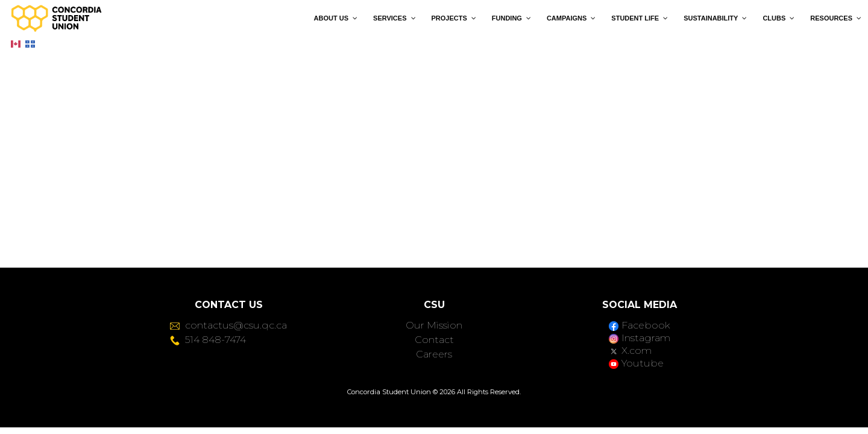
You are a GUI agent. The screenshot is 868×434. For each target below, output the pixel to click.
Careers (434, 354)
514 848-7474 (208, 340)
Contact (434, 340)
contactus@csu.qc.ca (228, 325)
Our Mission (434, 325)
